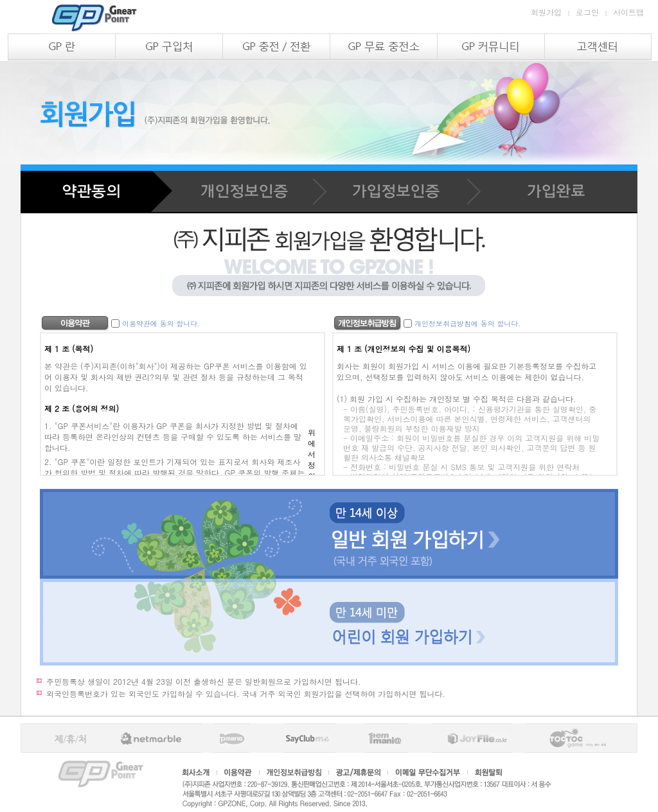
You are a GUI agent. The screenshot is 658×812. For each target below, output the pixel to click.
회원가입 (546, 12)
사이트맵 (628, 12)
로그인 (587, 12)
